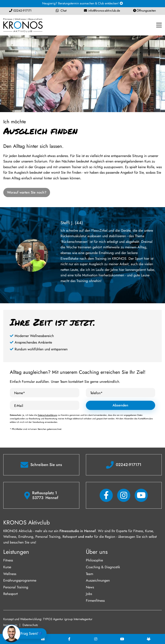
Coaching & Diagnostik (103, 567)
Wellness (10, 574)
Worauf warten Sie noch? (27, 192)
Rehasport (10, 594)
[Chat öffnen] (25, 633)
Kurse (7, 567)
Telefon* (96, 393)
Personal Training (16, 587)
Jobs (89, 594)
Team (89, 574)
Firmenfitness (95, 601)
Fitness (8, 560)
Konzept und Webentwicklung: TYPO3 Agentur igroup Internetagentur (48, 619)
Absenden (120, 405)
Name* (20, 393)
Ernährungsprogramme (20, 580)
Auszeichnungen (98, 580)
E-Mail (19, 406)
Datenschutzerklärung (47, 415)
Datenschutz (30, 625)
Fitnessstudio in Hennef (78, 531)
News (90, 587)
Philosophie (94, 560)
